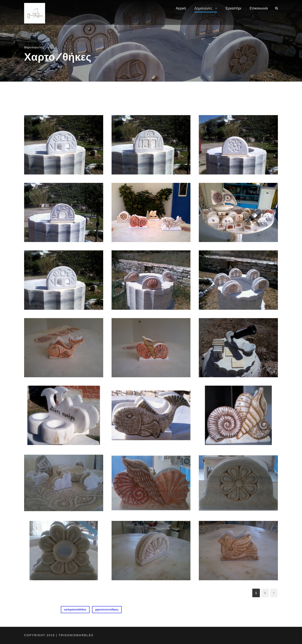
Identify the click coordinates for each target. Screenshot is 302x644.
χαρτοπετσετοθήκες (107, 610)
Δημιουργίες (203, 8)
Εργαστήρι (233, 8)
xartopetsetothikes (75, 610)
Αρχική (181, 8)
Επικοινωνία (259, 8)
